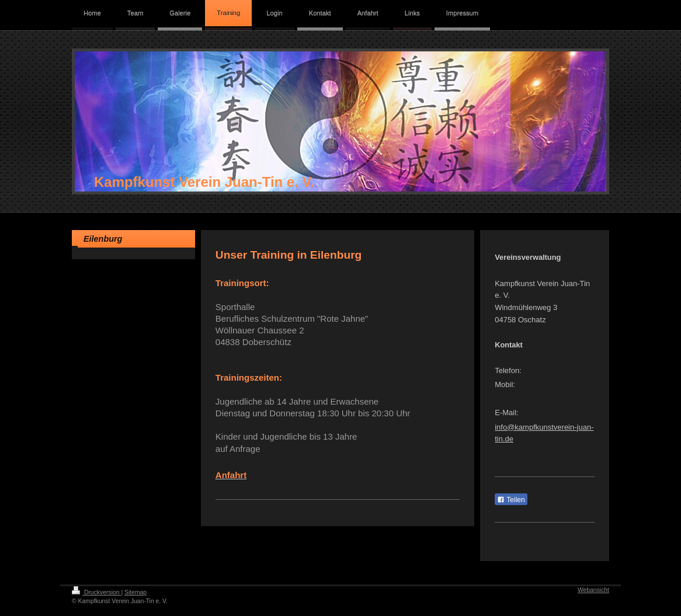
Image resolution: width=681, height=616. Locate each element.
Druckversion (96, 592)
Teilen (511, 500)
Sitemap (135, 592)
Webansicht (593, 590)
